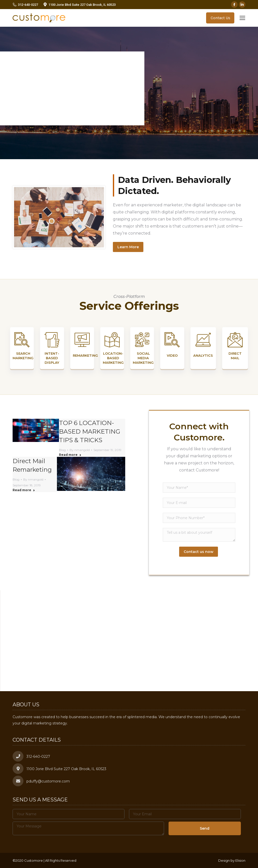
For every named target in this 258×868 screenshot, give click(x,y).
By (80, 450)
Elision (240, 860)
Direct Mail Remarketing (32, 465)
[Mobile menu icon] (242, 18)
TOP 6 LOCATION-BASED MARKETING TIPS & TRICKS (90, 431)
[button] (129, 636)
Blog (62, 450)
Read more (70, 455)
